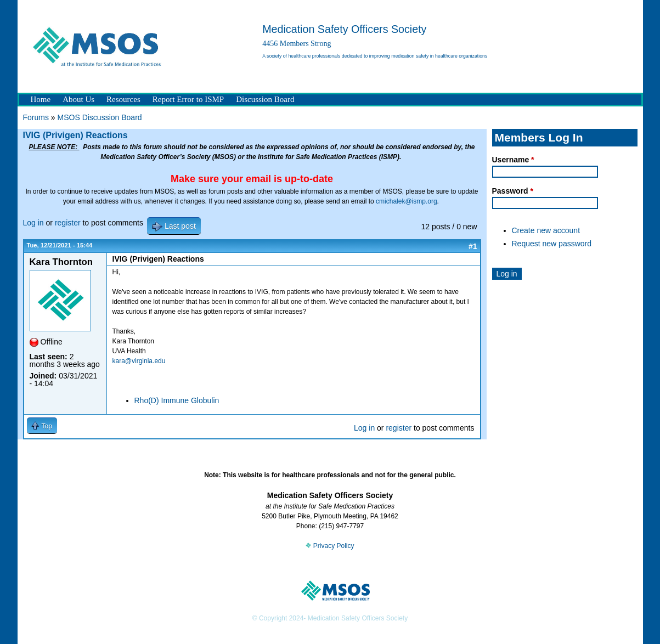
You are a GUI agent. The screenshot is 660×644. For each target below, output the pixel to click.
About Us (78, 99)
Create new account (546, 230)
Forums (36, 117)
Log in (33, 223)
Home (41, 99)
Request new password (552, 244)
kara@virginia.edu (139, 361)
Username (513, 160)
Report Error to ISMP (188, 99)
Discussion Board (265, 99)
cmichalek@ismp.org (407, 201)
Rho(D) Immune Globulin (177, 400)
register (68, 223)
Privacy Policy (330, 546)
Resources (123, 99)
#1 (473, 246)
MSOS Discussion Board (100, 117)
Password (513, 191)
